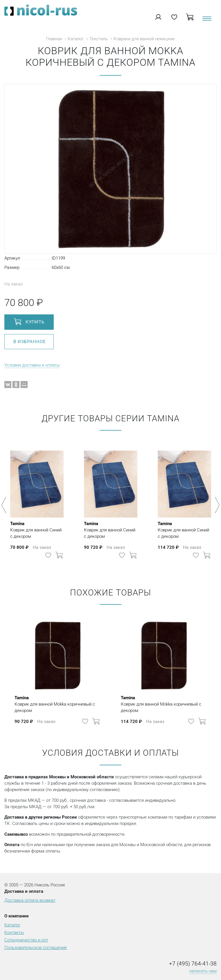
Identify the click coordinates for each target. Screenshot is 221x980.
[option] (37, 502)
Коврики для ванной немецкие (144, 39)
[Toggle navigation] (206, 21)
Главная (54, 39)
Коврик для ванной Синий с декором (37, 530)
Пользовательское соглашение (36, 948)
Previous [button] (5, 505)
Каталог (76, 39)
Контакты (14, 932)
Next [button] (216, 505)
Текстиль (99, 39)
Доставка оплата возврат (30, 900)
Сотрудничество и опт (26, 940)
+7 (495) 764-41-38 (193, 964)
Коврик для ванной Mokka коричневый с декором (58, 704)
